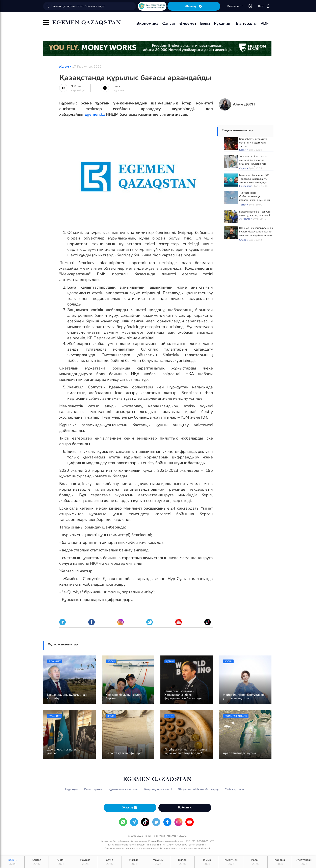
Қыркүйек (231, 862)
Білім (205, 23)
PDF (265, 23)
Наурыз (85, 862)
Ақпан (61, 862)
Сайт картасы (234, 789)
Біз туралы (246, 23)
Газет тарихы (93, 789)
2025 (12, 862)
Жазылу (194, 6)
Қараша (280, 862)
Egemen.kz (95, 114)
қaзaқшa (235, 6)
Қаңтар (37, 862)
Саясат (169, 23)
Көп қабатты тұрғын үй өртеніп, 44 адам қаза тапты (253, 143)
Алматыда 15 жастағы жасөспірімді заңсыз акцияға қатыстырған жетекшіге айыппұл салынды (253, 164)
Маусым (158, 862)
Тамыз (207, 862)
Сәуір (109, 862)
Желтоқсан (304, 862)
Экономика (147, 23)
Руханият (223, 23)
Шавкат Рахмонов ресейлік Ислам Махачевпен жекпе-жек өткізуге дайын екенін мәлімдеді (256, 233)
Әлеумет (188, 23)
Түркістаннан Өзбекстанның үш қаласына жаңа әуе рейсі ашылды (255, 198)
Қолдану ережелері (158, 789)
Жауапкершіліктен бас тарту (198, 789)
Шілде (182, 862)
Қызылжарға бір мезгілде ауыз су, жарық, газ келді (255, 214)
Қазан (255, 862)
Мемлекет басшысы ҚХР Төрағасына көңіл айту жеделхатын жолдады (254, 179)
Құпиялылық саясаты (123, 789)
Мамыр (134, 862)
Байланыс (185, 808)
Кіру (264, 6)
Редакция (71, 789)
